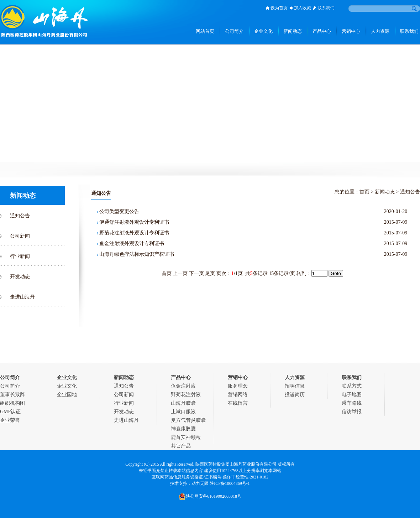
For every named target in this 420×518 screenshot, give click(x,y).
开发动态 (20, 277)
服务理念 (238, 386)
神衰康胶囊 (183, 429)
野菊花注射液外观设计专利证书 (134, 233)
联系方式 (352, 386)
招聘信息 (295, 386)
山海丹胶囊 (183, 403)
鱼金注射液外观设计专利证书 (132, 244)
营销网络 (238, 395)
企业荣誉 (10, 420)
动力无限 (200, 483)
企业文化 (67, 386)
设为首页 (279, 8)
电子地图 (352, 395)
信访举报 (352, 412)
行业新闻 (20, 256)
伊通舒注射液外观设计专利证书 (134, 222)
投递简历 (295, 395)
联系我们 (326, 8)
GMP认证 (10, 412)
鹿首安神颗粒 (186, 437)
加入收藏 (303, 8)
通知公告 (20, 216)
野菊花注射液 (186, 395)
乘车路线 (352, 403)
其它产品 (181, 446)
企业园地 (67, 395)
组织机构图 (12, 403)
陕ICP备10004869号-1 (230, 483)
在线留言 (238, 403)
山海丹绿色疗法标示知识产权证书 (137, 254)
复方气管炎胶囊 (188, 420)
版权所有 (286, 464)
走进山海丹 (22, 297)
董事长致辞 (12, 395)
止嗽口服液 (183, 412)
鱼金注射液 (183, 386)
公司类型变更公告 (119, 211)
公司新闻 (20, 236)
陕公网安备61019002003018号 (210, 496)
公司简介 (10, 386)
